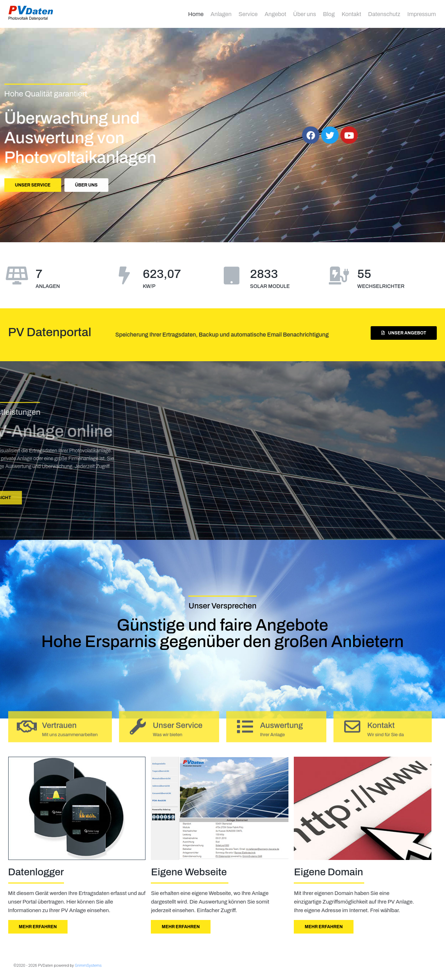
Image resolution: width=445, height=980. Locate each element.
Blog (329, 14)
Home (196, 14)
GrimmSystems (88, 966)
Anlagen (221, 14)
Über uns (305, 14)
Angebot (275, 14)
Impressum (421, 14)
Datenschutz (384, 14)
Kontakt (352, 14)
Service (248, 14)
